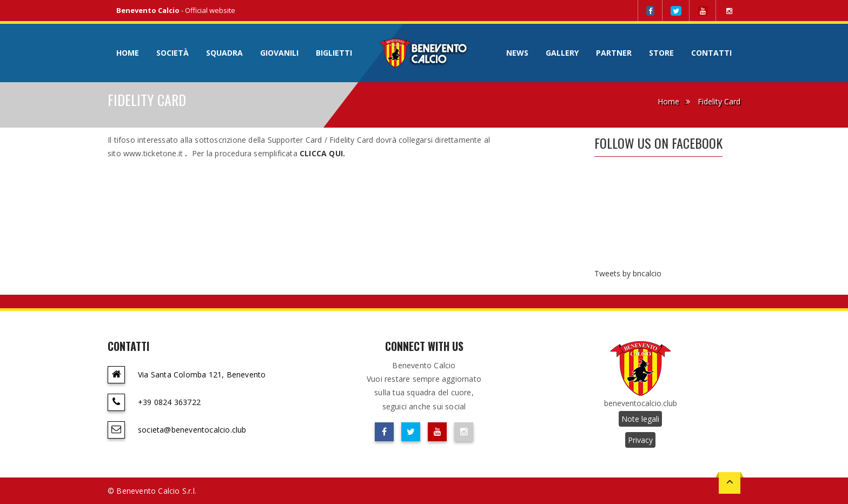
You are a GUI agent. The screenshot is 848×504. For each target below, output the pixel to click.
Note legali (640, 419)
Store (661, 53)
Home (128, 53)
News (517, 53)
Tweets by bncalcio (628, 273)
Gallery (562, 53)
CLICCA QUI (321, 153)
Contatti (711, 53)
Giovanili (279, 53)
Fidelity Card (719, 101)
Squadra (224, 53)
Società (173, 53)
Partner (614, 53)
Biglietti (334, 53)
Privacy (640, 440)
